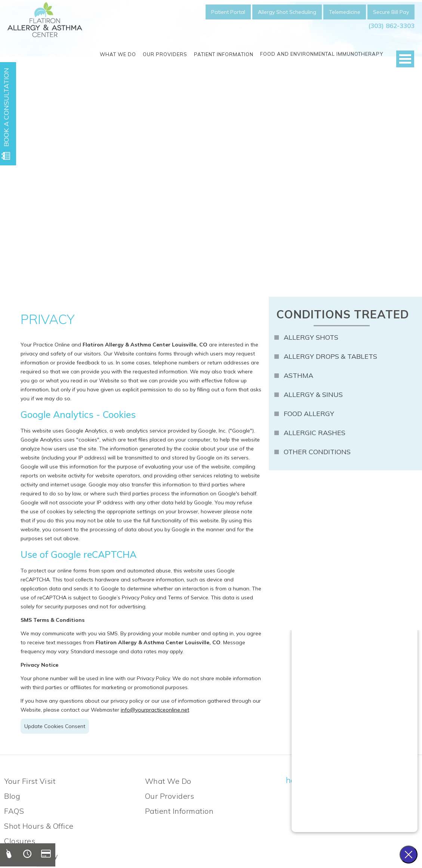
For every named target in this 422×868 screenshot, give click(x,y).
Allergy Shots (311, 337)
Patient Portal (228, 12)
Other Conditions (317, 452)
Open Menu (405, 59)
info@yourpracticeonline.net (155, 710)
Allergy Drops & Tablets (330, 356)
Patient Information (224, 54)
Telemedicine (345, 12)
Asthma (298, 375)
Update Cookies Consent (55, 726)
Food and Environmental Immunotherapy (322, 54)
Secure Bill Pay (391, 12)
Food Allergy (309, 414)
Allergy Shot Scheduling (287, 12)
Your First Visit (30, 781)
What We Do (118, 54)
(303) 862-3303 (391, 26)
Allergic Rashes (315, 433)
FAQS (14, 811)
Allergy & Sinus (313, 395)
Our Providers (165, 54)
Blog (12, 796)
